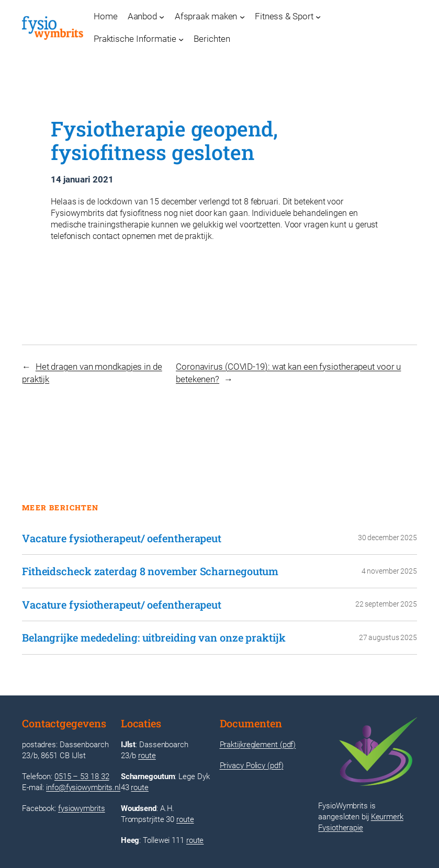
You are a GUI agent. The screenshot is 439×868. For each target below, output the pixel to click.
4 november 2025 (390, 571)
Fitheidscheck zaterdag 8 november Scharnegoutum (150, 571)
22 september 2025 (386, 604)
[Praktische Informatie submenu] (181, 39)
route (147, 756)
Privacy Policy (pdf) (252, 766)
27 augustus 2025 (388, 637)
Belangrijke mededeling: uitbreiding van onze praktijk (154, 638)
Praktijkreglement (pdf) (258, 745)
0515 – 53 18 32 (82, 776)
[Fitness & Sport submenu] (318, 17)
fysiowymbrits (82, 808)
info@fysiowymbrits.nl (83, 787)
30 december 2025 (387, 538)
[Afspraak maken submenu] (242, 17)
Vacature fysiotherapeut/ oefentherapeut (122, 538)
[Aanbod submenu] (162, 17)
